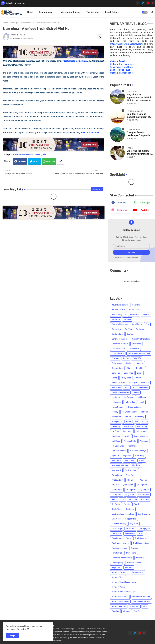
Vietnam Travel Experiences (124, 582)
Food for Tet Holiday (120, 392)
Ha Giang (116, 397)
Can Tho (128, 329)
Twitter (36, 161)
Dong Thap (128, 373)
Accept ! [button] (12, 636)
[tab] (30, 12)
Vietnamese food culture (76, 61)
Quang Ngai (117, 490)
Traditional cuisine (141, 543)
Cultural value (118, 353)
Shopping (133, 499)
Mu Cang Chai (118, 446)
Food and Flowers (140, 388)
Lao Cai (127, 436)
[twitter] (143, 3)
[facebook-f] (138, 3)
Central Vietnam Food (141, 339)
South (137, 504)
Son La (127, 504)
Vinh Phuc (134, 606)
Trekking (140, 558)
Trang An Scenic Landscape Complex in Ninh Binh (138, 134)
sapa (123, 499)
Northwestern (131, 470)
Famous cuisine (119, 383)
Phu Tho (143, 480)
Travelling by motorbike (122, 558)
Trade (129, 538)
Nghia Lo (127, 456)
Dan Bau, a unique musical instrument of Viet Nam (138, 116)
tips (140, 533)
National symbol (119, 451)
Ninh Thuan (130, 460)
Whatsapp (50, 161)
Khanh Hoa (128, 426)
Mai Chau (116, 441)
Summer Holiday (119, 524)
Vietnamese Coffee (120, 597)
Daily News (117, 363)
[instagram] (153, 3)
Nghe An (116, 456)
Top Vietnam (93, 12)
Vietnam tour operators (122, 64)
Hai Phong (141, 397)
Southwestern (144, 514)
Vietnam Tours (118, 577)
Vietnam (129, 567)
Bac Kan (146, 315)
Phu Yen (115, 485)
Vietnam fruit (137, 572)
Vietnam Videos (118, 587)
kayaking (116, 426)
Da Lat (126, 358)
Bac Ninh (116, 319)
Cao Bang (140, 329)
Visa (145, 606)
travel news (131, 553)
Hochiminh (117, 417)
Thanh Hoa (116, 533)
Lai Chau (116, 431)
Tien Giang (130, 533)
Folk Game (116, 388)
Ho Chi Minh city (129, 412)
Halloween (116, 402)
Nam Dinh (132, 446)
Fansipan (133, 383)
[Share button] (61, 161)
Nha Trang (140, 456)
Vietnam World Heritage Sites (125, 592)
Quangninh (117, 494)
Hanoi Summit (118, 407)
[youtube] (148, 3)
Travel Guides (112, 12)
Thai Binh (130, 529)
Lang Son (116, 436)
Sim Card (145, 499)
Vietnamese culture (142, 601)
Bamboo (127, 319)
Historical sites (135, 407)
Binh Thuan (137, 324)
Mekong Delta (130, 441)
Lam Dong (128, 431)
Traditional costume (120, 543)
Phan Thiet (130, 475)
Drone (114, 378)
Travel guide (15, 23)
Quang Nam (142, 485)
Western (127, 611)
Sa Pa (114, 499)
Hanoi (141, 402)
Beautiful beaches (120, 324)
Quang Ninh (131, 490)
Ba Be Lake (134, 310)
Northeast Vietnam (120, 465)
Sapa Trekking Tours (120, 70)
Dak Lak (129, 363)
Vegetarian (116, 567)
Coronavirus (134, 349)
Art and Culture (118, 310)
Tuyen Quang (117, 563)
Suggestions (131, 519)
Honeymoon (117, 422)
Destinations (45, 12)
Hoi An (128, 417)
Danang (140, 363)
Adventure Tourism (120, 305)
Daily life (137, 358)
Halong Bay (130, 402)
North (142, 460)
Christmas (136, 344)
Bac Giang (134, 315)
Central (130, 334)
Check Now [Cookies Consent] (21, 629)
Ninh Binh (116, 460)
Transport (135, 548)
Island (145, 422)
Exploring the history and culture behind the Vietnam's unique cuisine (139, 152)
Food (127, 388)
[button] (145, 12)
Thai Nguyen (144, 529)
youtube (145, 210)
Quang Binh (128, 485)
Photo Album (117, 480)
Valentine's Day (134, 563)
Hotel (128, 422)
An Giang (136, 305)
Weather (115, 611)
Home (30, 12)
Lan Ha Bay (141, 431)
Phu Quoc (131, 480)
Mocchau (144, 441)
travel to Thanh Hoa (90, 132)
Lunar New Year (141, 436)
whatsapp (145, 203)
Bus (147, 324)
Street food (117, 519)
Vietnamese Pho (119, 606)
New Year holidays (138, 451)
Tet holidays (117, 529)
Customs (115, 358)
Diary (129, 368)
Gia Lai (136, 392)
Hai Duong (128, 397)
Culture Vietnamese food (22, 154)
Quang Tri (145, 490)
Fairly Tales (126, 378)
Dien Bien (140, 368)
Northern (136, 465)
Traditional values (119, 548)
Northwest (116, 470)
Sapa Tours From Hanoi (122, 67)
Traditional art (141, 538)
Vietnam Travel (118, 61)
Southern (130, 509)
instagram (122, 210)
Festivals (145, 383)
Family (138, 378)
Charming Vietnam (120, 344)
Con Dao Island (118, 349)
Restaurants (144, 494)
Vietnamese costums (141, 597)
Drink (139, 373)
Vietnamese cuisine (71, 12)
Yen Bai (137, 611)
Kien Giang (142, 426)
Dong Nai (116, 373)
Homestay (140, 417)
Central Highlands (120, 339)
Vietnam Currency (120, 572)
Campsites (116, 329)
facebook (123, 203)
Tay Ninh (134, 524)
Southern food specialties (123, 514)
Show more (97, 189)
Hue (137, 422)
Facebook (22, 161)
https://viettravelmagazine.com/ (127, 44)
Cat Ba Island (117, 334)
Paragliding (117, 475)
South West (117, 509)
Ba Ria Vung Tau (119, 315)
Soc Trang (116, 504)
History (115, 412)
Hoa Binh (145, 412)
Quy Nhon (130, 494)
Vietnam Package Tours (122, 73)
